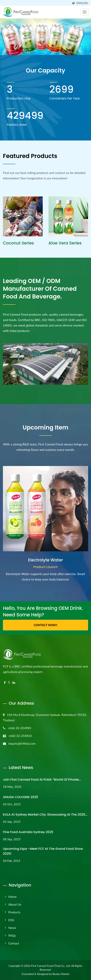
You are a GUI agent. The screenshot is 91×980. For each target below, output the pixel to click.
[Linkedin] (14, 683)
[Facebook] (5, 683)
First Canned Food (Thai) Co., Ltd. (51, 966)
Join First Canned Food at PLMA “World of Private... (42, 780)
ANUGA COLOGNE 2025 (20, 797)
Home (13, 897)
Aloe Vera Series (65, 243)
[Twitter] (9, 683)
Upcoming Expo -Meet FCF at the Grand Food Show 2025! (43, 851)
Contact (14, 943)
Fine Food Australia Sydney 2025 (28, 832)
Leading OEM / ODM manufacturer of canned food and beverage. (40, 289)
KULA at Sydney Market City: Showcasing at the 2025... (45, 815)
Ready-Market (61, 974)
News (12, 928)
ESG (11, 920)
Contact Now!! (45, 625)
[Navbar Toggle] (85, 12)
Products (14, 912)
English (82, 3)
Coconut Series (18, 243)
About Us (15, 904)
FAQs (12, 935)
